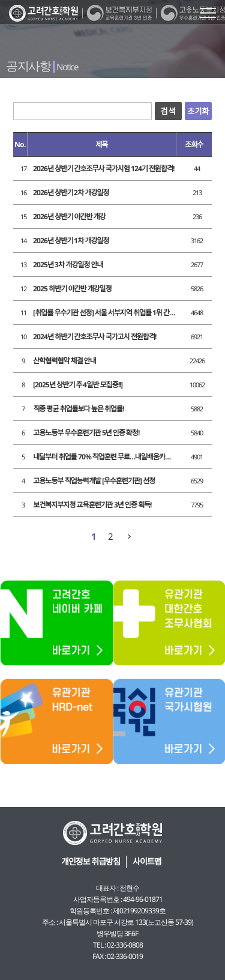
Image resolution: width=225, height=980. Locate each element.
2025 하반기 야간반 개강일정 (72, 289)
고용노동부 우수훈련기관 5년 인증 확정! (86, 433)
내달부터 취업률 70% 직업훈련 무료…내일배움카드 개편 (104, 457)
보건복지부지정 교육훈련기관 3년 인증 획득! (92, 505)
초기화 (198, 111)
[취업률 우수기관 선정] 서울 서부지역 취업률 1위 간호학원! (104, 313)
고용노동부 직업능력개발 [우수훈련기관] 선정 (94, 481)
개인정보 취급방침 (91, 861)
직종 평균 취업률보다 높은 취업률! (78, 409)
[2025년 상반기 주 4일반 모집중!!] (77, 385)
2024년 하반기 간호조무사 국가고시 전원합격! (94, 337)
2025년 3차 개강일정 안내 (68, 265)
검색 (169, 111)
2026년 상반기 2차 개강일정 (71, 192)
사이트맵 (147, 861)
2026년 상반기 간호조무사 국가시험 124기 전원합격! (103, 168)
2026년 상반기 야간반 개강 (69, 216)
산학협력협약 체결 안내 (64, 361)
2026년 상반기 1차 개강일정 (71, 240)
